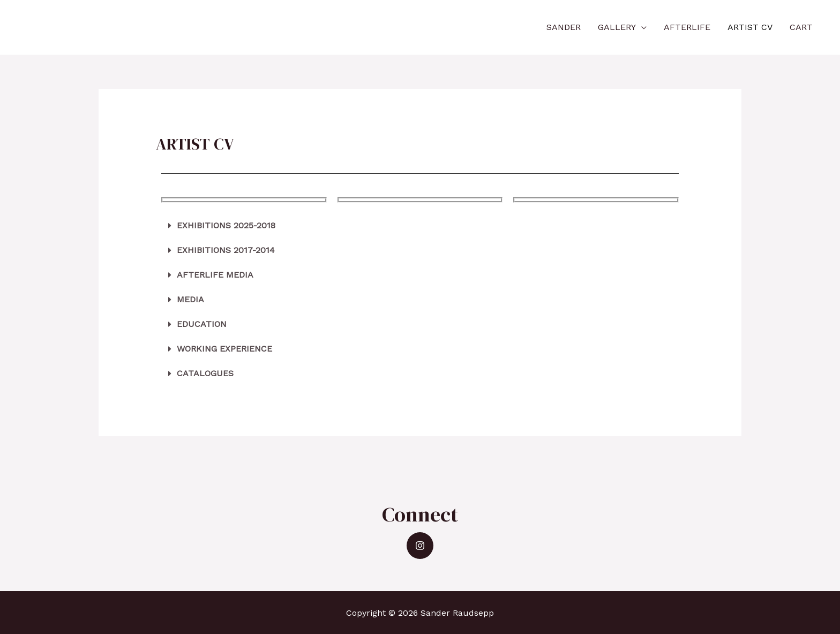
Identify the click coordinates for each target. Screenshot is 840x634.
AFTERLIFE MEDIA (215, 275)
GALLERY (617, 27)
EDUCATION (202, 324)
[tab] (420, 226)
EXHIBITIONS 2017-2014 (226, 250)
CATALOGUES (205, 373)
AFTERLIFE (687, 27)
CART (801, 27)
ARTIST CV (750, 27)
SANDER (564, 27)
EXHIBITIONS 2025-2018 (226, 225)
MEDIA (190, 299)
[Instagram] (420, 546)
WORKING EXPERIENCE (224, 349)
